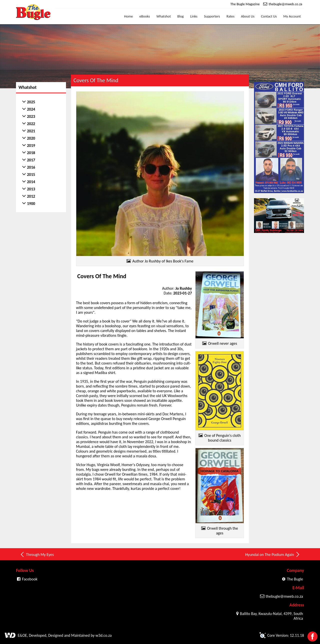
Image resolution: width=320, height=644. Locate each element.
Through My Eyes (37, 554)
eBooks (145, 16)
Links (194, 16)
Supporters (212, 16)
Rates (230, 16)
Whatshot (164, 16)
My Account (292, 16)
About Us (248, 16)
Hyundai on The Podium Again (273, 554)
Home (128, 16)
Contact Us (269, 16)
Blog (180, 16)
